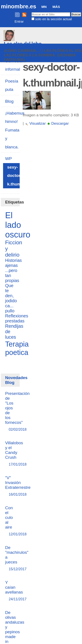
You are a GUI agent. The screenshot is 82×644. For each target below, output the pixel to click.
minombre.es (18, 6)
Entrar (19, 21)
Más (56, 7)
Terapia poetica (17, 348)
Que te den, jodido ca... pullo (11, 298)
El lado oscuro (18, 225)
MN (44, 7)
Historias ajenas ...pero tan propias (13, 270)
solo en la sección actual (53, 19)
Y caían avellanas (14, 591)
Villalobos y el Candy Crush (14, 454)
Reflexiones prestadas (17, 318)
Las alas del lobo (23, 44)
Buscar (31, 12)
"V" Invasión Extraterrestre (18, 486)
